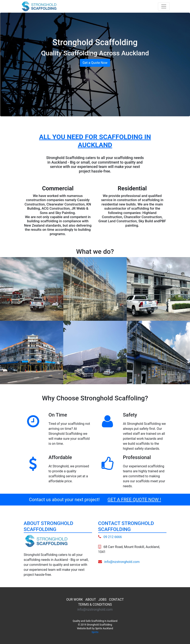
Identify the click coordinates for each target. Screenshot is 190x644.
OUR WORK (75, 600)
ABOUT (91, 600)
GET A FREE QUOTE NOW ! (134, 500)
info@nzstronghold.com (122, 562)
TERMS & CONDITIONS (95, 605)
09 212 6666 (113, 537)
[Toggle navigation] (164, 6)
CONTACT (116, 600)
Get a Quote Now (95, 63)
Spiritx (95, 632)
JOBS (102, 600)
